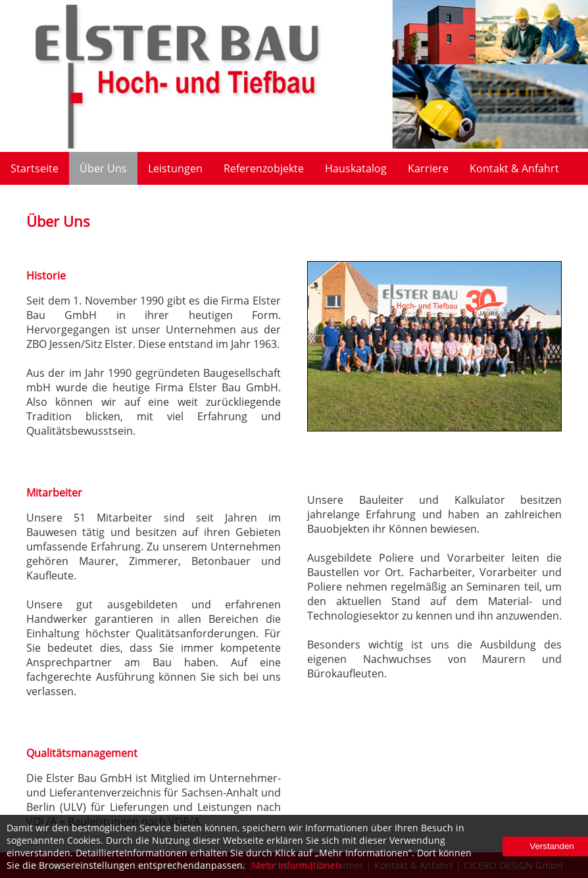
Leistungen (175, 168)
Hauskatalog (356, 168)
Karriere (428, 168)
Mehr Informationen (297, 865)
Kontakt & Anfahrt (514, 168)
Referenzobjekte (264, 168)
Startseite (35, 168)
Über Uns (103, 168)
